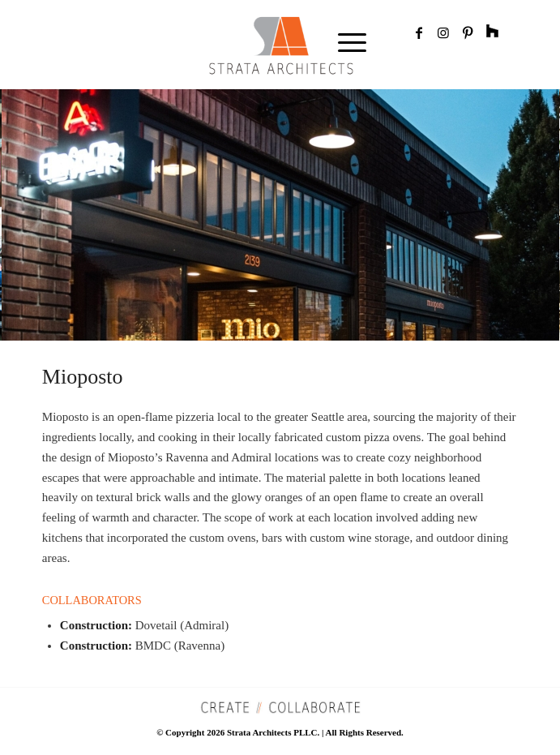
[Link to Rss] (492, 33)
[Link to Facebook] (419, 33)
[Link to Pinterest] (468, 33)
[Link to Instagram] (443, 33)
